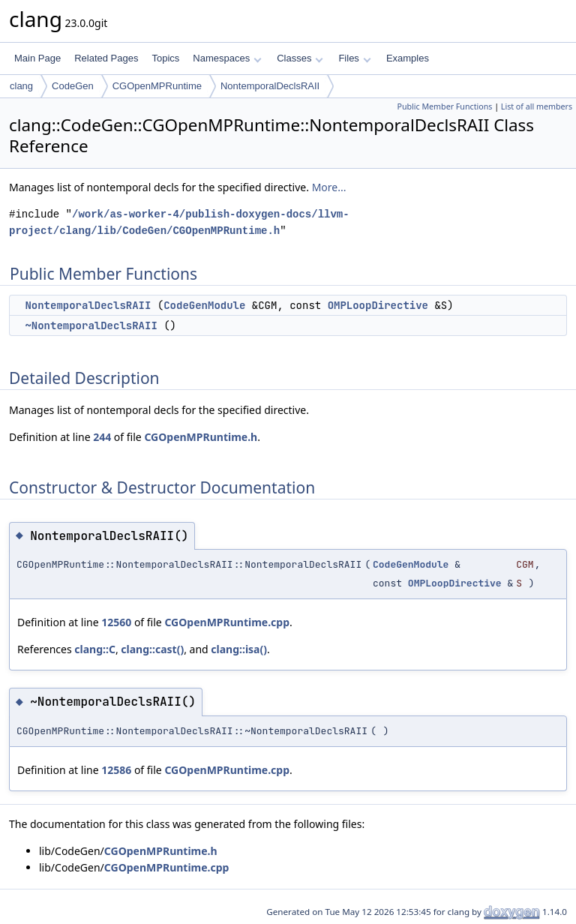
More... (329, 187)
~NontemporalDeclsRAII (91, 325)
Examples (408, 58)
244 (102, 437)
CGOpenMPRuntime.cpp (227, 622)
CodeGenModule (204, 305)
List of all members (537, 106)
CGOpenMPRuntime (157, 86)
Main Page (37, 58)
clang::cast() (152, 649)
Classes (300, 58)
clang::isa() (239, 649)
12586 (116, 770)
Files (354, 58)
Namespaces (227, 58)
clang (21, 86)
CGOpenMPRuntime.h (201, 437)
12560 (116, 622)
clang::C (95, 649)
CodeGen (73, 86)
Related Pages (106, 58)
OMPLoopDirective (378, 305)
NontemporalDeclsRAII (270, 86)
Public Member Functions (444, 106)
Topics (165, 58)
